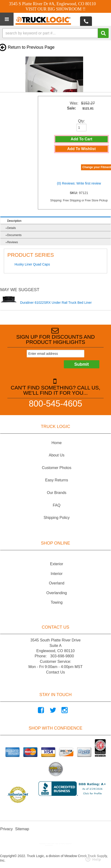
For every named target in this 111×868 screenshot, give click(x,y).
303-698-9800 (62, 656)
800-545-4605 (55, 403)
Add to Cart (81, 139)
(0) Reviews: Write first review (79, 183)
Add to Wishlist (81, 149)
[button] (55, 33)
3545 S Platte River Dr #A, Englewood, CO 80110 (52, 4)
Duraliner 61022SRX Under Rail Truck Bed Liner (56, 303)
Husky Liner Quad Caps (32, 264)
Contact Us (55, 672)
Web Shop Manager (59, 845)
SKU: (74, 193)
